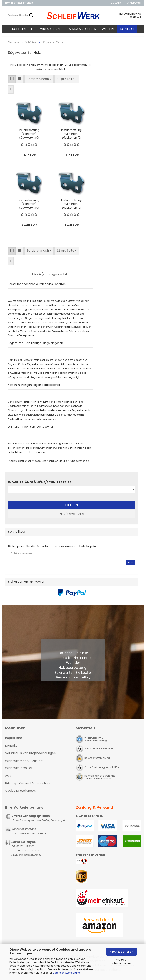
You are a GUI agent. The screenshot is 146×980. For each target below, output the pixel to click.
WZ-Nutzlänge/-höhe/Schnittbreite (40, 486)
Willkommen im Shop (19, 3)
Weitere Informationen (121, 961)
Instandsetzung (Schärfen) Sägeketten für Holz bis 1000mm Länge (29, 137)
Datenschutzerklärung (66, 973)
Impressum (13, 741)
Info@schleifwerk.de (30, 858)
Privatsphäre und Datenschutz (28, 787)
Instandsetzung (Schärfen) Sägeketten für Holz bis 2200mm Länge (29, 207)
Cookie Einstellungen (20, 794)
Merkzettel (134, 3)
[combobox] (39, 82)
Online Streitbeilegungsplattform (103, 771)
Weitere (108, 29)
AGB (8, 779)
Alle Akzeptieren (121, 952)
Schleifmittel (23, 29)
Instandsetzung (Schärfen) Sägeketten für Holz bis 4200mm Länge (72, 207)
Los (131, 566)
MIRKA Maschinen (83, 29)
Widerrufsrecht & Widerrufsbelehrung (96, 743)
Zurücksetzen (72, 517)
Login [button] (116, 3)
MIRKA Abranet (51, 29)
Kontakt (127, 29)
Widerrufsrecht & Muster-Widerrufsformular (24, 768)
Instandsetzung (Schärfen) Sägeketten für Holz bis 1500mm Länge (72, 137)
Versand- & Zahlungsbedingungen (30, 757)
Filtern (72, 509)
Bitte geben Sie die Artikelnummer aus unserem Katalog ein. (52, 550)
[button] (12, 82)
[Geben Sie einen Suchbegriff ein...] (31, 16)
